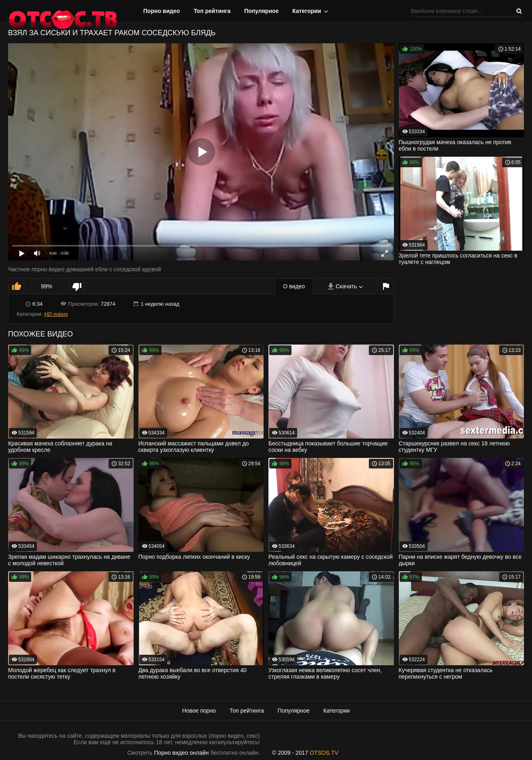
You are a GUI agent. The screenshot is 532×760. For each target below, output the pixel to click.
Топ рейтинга (212, 11)
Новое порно (199, 711)
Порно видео (162, 11)
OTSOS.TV (324, 753)
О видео (294, 286)
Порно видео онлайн (182, 753)
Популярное (261, 11)
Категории (307, 11)
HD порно (56, 314)
